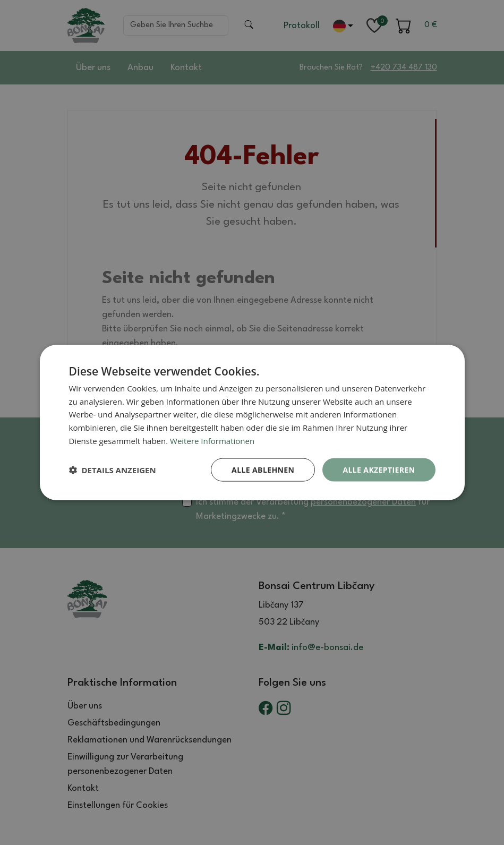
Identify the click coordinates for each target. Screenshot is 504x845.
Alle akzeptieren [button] (379, 469)
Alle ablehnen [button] (263, 469)
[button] (113, 470)
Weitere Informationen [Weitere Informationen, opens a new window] (212, 440)
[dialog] (252, 423)
